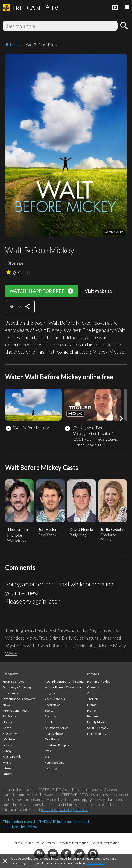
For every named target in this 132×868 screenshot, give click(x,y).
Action (92, 693)
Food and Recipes (57, 745)
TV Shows (11, 674)
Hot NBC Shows (13, 682)
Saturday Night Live (90, 630)
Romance (94, 716)
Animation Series (57, 728)
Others (8, 774)
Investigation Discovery (19, 699)
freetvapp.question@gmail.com (65, 810)
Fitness (8, 768)
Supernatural (87, 638)
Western (9, 739)
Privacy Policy (96, 863)
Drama (92, 705)
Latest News (56, 630)
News (7, 705)
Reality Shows (54, 734)
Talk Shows (52, 739)
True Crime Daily (55, 638)
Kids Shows (10, 734)
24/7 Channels (55, 699)
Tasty (69, 646)
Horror (7, 722)
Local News (53, 705)
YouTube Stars (54, 762)
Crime (7, 728)
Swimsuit (85, 646)
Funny (7, 751)
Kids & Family (12, 757)
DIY (47, 757)
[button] (121, 418)
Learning (51, 768)
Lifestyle (8, 745)
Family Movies (97, 722)
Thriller (50, 722)
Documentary (97, 734)
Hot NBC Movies (99, 682)
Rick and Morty (111, 646)
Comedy (51, 716)
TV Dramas (10, 716)
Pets (48, 751)
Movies (93, 674)
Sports (49, 710)
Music (7, 762)
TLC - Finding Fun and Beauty (65, 682)
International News (16, 710)
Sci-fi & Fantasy (98, 728)
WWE (11, 653)
